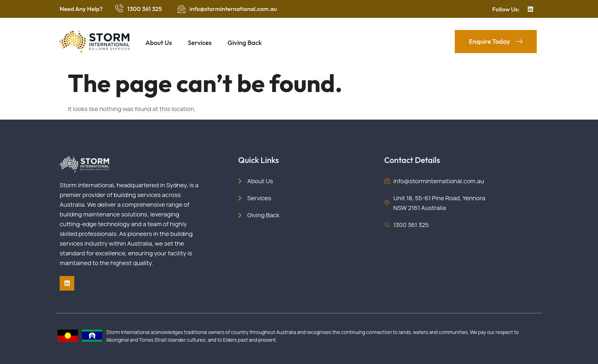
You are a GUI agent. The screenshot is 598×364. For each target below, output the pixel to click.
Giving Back (245, 43)
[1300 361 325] (119, 8)
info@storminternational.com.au (233, 9)
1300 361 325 (145, 9)
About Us (159, 43)
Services (200, 43)
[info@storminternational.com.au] (181, 9)
